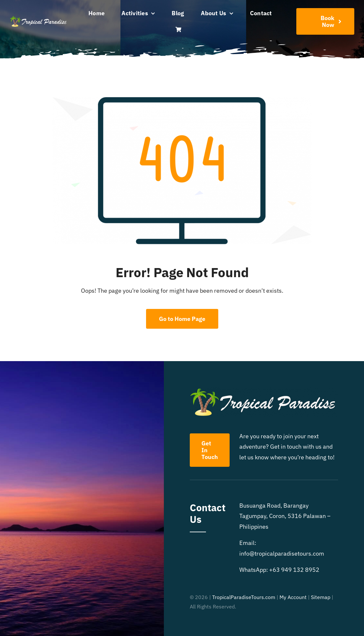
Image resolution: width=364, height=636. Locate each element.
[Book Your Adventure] (325, 21)
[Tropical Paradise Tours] (39, 18)
